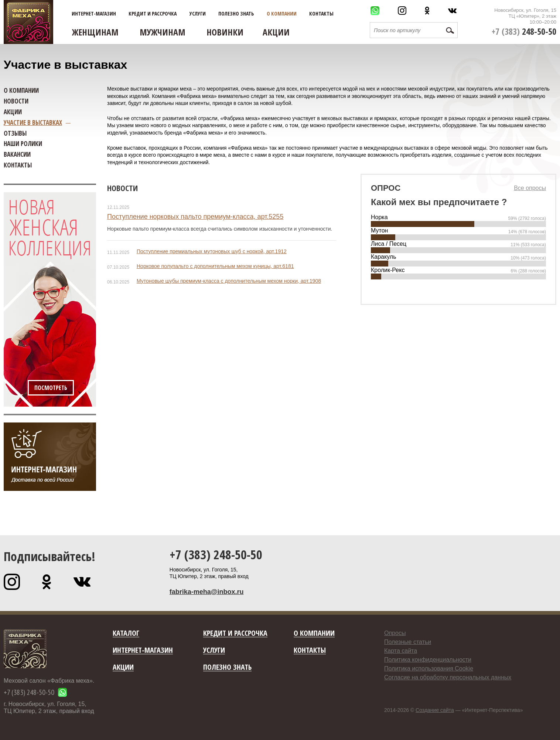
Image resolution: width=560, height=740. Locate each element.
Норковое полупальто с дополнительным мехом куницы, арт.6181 (215, 266)
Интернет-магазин (94, 14)
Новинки (225, 32)
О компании (282, 14)
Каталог (126, 633)
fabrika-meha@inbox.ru (207, 592)
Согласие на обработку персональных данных (448, 677)
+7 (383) (524, 31)
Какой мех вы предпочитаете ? (439, 202)
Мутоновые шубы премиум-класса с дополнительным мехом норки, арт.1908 (229, 281)
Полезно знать (236, 14)
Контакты (321, 14)
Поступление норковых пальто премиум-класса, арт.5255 (195, 217)
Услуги (198, 14)
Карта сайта (401, 651)
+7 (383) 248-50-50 (216, 554)
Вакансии (17, 154)
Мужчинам (163, 32)
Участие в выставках (33, 123)
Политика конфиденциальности (428, 660)
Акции (276, 32)
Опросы (395, 633)
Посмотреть (51, 388)
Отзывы (15, 133)
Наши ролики (23, 144)
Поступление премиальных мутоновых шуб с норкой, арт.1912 (212, 251)
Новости (122, 188)
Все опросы (530, 188)
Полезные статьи (408, 642)
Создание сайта (435, 710)
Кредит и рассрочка (153, 14)
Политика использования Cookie (429, 668)
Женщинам (95, 32)
